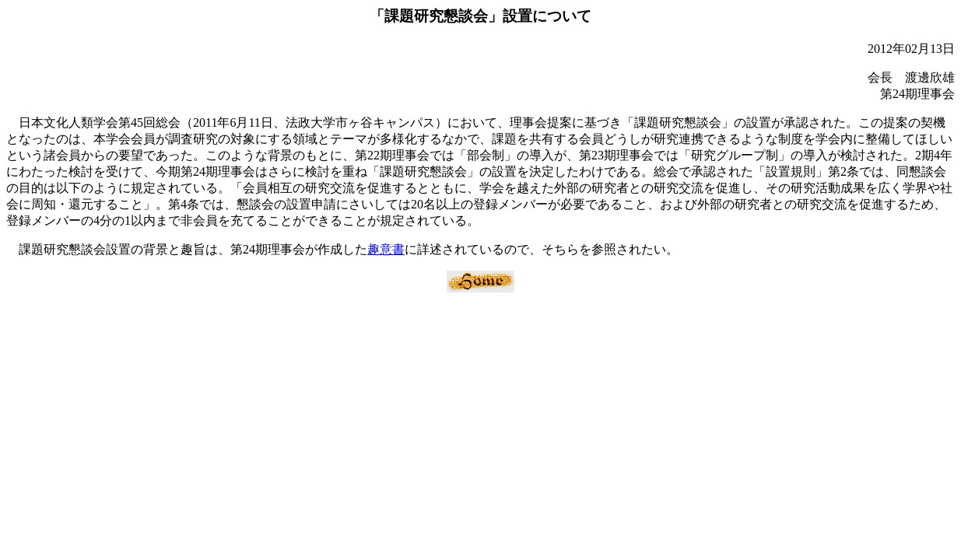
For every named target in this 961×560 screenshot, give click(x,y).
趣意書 (386, 249)
